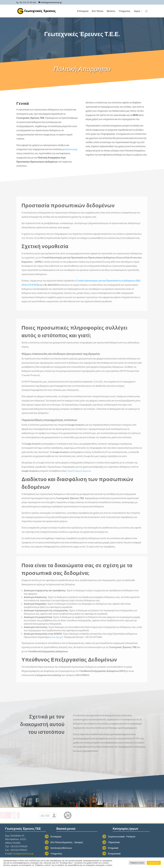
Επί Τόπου (98, 11)
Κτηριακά (78, 848)
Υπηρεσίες (125, 11)
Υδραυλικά (79, 842)
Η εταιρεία (17, 836)
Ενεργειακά (80, 854)
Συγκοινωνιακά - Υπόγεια (87, 836)
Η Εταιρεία (83, 11)
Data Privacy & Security (79, 489)
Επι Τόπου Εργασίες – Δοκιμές (28, 842)
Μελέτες (111, 11)
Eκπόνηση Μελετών (22, 848)
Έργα (137, 11)
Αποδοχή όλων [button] (154, 863)
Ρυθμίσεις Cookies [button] (137, 863)
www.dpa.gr (56, 647)
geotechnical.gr (70, 151)
